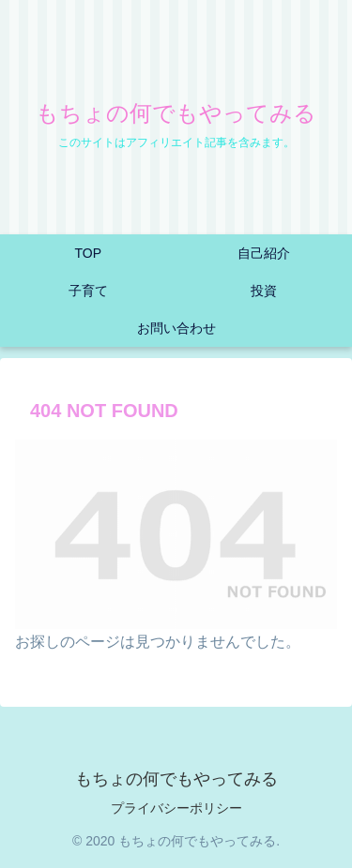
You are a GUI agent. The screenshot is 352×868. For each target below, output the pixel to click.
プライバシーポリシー (176, 808)
